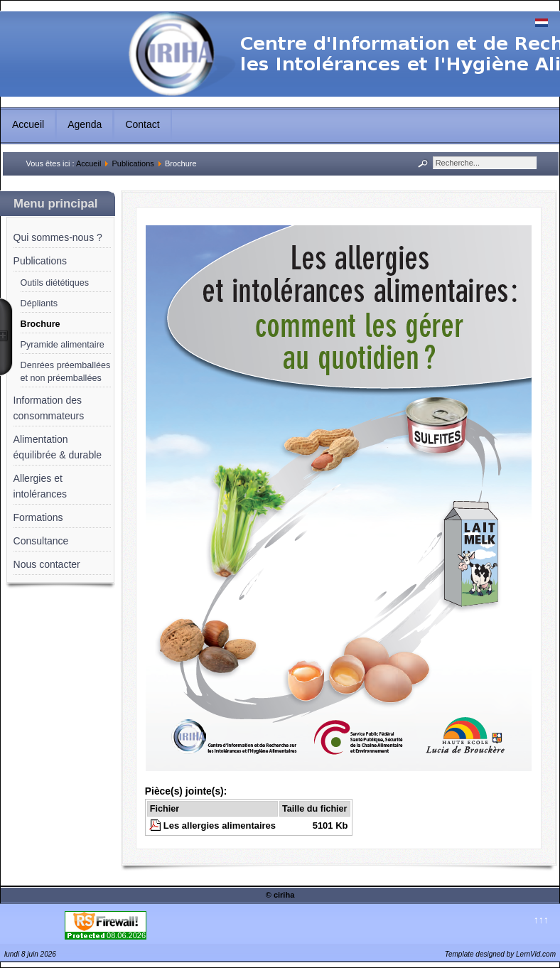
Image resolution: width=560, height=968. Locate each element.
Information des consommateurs (49, 408)
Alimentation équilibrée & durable (58, 447)
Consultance (41, 541)
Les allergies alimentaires (220, 826)
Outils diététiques (55, 283)
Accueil (28, 124)
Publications (133, 163)
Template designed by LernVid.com (500, 954)
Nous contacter (47, 564)
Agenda (85, 124)
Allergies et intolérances (41, 486)
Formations (38, 517)
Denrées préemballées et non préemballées (66, 372)
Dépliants (39, 303)
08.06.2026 (126, 935)
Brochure (41, 324)
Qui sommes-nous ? (58, 237)
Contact (142, 124)
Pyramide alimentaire (63, 345)
